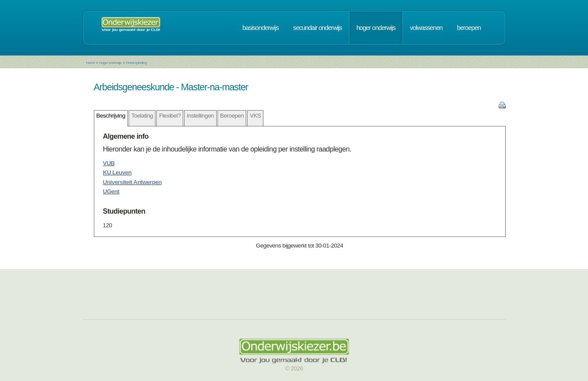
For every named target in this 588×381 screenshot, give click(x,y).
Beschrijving (111, 116)
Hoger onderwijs (110, 63)
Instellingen (200, 116)
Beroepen (232, 116)
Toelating (142, 116)
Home (91, 63)
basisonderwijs (260, 28)
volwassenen (426, 28)
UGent (111, 191)
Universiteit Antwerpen (133, 182)
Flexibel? (170, 116)
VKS (255, 116)
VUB (109, 163)
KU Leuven (117, 172)
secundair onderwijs (318, 28)
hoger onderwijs (376, 28)
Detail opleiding (136, 63)
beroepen (469, 28)
